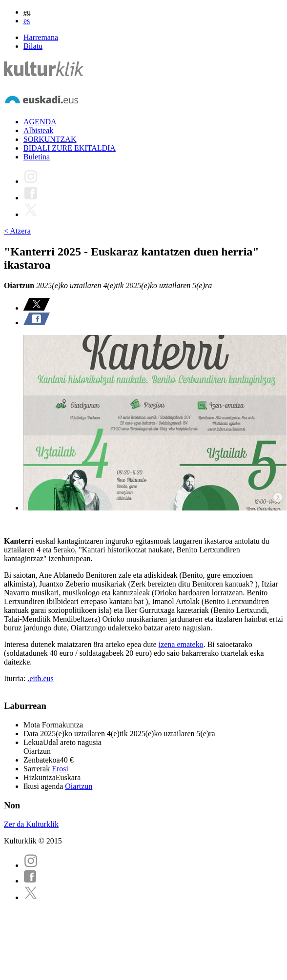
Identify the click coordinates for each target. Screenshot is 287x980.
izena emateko (181, 644)
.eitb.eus (40, 678)
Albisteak (38, 130)
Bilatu (33, 46)
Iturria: (16, 678)
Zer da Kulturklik (31, 824)
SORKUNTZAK (50, 139)
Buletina (37, 157)
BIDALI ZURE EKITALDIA (70, 148)
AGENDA (40, 122)
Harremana (41, 37)
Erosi (60, 769)
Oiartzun (79, 786)
